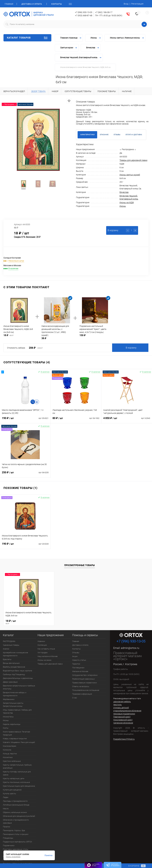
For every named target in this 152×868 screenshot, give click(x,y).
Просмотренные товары (79, 565)
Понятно (49, 855)
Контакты (57, 4)
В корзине (134, 866)
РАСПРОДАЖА (9, 641)
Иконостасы (8, 717)
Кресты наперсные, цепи (14, 778)
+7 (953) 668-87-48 (84, 15)
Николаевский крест (123, 720)
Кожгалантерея (9, 746)
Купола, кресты (9, 794)
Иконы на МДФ (127, 202)
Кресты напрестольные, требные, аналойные (17, 766)
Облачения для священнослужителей (19, 816)
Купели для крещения (12, 790)
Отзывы (76, 653)
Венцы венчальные (11, 663)
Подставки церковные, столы (16, 849)
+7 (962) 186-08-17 (104, 12)
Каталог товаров (27, 38)
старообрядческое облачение (127, 711)
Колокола (7, 750)
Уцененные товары (11, 645)
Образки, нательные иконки (15, 812)
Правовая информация (82, 694)
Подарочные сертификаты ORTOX (17, 842)
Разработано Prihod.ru (124, 739)
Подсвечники (9, 845)
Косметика (8, 757)
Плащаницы (8, 838)
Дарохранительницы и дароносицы (18, 678)
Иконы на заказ (44, 660)
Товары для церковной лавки (133, 160)
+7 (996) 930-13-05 (84, 12)
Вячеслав (124, 192)
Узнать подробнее (13, 857)
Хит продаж (43, 653)
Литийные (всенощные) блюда (16, 805)
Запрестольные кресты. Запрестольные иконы (13, 705)
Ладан (6, 797)
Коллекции (42, 645)
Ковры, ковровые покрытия (15, 739)
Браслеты (7, 659)
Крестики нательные (12, 761)
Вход (126, 4)
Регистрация (137, 4)
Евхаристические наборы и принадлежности (15, 694)
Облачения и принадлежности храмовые (16, 821)
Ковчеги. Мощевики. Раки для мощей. (19, 742)
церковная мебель (122, 702)
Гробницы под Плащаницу (14, 674)
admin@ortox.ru (130, 648)
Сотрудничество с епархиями (85, 675)
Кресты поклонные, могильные (16, 782)
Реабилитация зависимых (83, 679)
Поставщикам (78, 668)
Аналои (6, 649)
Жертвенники (9, 699)
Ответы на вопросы (81, 686)
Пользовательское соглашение (86, 690)
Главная (9, 4)
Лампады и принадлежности (15, 801)
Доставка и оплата (32, 4)
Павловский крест (122, 717)
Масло (6, 809)
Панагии (6, 827)
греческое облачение (123, 723)
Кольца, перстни (10, 754)
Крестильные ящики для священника (19, 786)
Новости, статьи (79, 660)
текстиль (117, 705)
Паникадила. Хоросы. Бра (14, 830)
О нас (75, 698)
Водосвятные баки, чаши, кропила (17, 671)
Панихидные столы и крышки (16, 834)
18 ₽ (29, 622)
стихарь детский (121, 708)
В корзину (131, 348)
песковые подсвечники (124, 714)
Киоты (6, 728)
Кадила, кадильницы (12, 724)
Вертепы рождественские (14, 667)
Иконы (123, 206)
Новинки (41, 641)
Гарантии (76, 664)
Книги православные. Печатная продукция (16, 733)
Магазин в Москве (80, 671)
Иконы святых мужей (130, 175)
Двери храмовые (10, 682)
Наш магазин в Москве (48, 656)
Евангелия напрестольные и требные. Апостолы (19, 687)
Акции (75, 656)
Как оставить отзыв (46, 649)
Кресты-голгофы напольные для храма (17, 773)
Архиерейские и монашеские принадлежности (15, 654)
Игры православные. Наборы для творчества (17, 711)
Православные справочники (84, 683)
